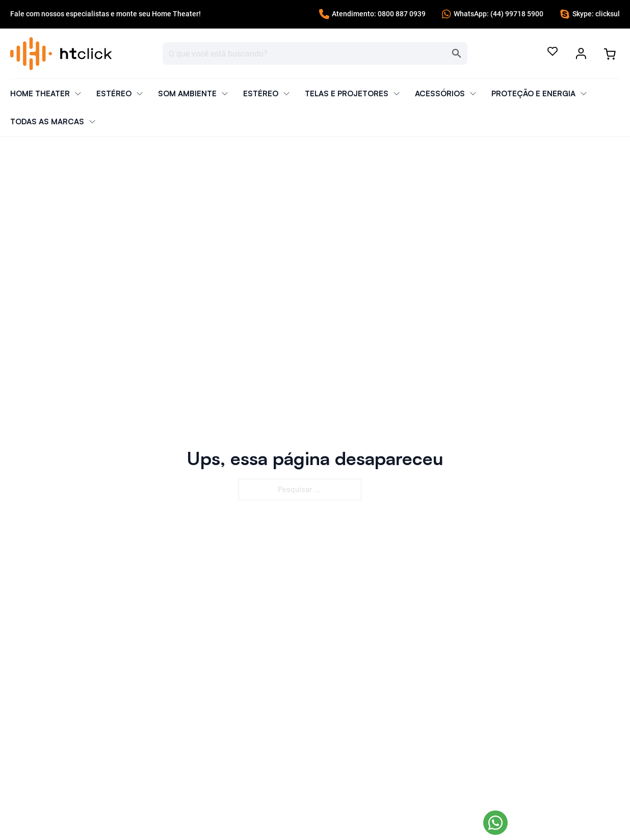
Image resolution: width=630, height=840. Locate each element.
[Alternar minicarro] (610, 54)
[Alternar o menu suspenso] (581, 53)
